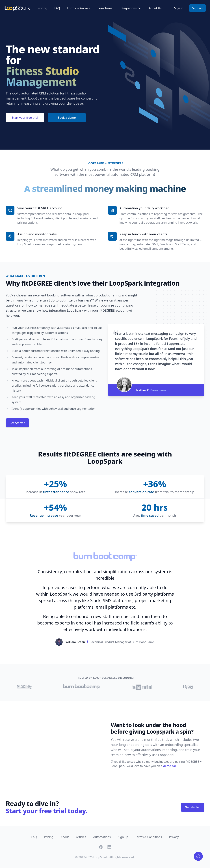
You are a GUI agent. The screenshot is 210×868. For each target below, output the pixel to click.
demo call (170, 766)
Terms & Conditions (149, 837)
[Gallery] (105, 599)
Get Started (17, 423)
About (65, 837)
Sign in (179, 8)
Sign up (197, 8)
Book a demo (67, 118)
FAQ (57, 8)
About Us (155, 8)
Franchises (105, 8)
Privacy (174, 837)
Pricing (42, 8)
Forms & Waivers (79, 8)
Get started (193, 807)
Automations (102, 837)
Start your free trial (25, 118)
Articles (81, 837)
